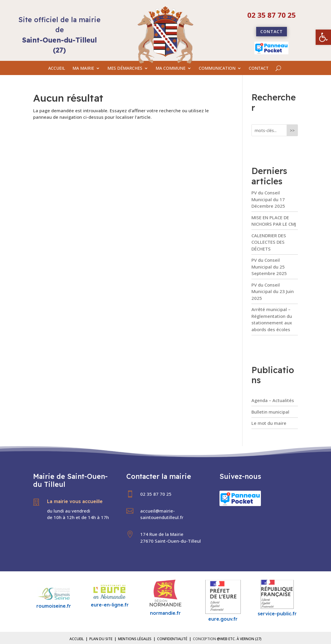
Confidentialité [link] (172, 639)
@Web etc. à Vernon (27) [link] (239, 639)
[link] (323, 37)
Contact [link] (272, 31)
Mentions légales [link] (135, 639)
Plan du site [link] (101, 639)
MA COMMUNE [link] (171, 69)
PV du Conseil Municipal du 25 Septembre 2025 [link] (269, 267)
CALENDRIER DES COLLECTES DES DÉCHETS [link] (269, 242)
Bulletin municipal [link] (270, 412)
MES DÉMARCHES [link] (125, 69)
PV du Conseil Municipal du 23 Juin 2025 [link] (273, 291)
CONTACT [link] (259, 69)
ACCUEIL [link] (57, 69)
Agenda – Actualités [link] (273, 400)
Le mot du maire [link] (269, 423)
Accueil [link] (77, 639)
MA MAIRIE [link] (83, 69)
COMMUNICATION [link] (217, 69)
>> (292, 130)
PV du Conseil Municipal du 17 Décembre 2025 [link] (268, 199)
